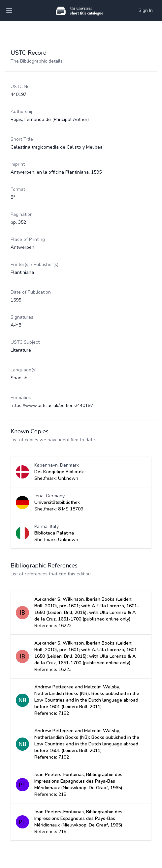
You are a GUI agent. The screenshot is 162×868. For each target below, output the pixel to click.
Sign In (146, 10)
